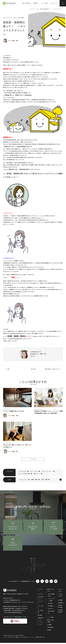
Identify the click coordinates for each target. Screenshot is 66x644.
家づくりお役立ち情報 (24, 474)
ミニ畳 (8, 369)
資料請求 (35, 3)
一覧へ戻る (33, 369)
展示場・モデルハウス (51, 591)
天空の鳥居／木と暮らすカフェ (52, 369)
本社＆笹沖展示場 (51, 596)
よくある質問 (41, 613)
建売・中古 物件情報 (50, 622)
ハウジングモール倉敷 (51, 601)
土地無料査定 (50, 628)
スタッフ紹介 (41, 608)
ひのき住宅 (10, 3)
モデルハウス (54, 3)
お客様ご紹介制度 (60, 607)
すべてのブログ (23, 472)
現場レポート (37, 474)
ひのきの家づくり (41, 599)
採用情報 (60, 604)
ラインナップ (41, 603)
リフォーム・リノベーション (41, 624)
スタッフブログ (34, 472)
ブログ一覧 (33, 459)
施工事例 (40, 616)
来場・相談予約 (26, 3)
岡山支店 (50, 604)
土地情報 (49, 626)
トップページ (41, 591)
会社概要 (60, 601)
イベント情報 (44, 3)
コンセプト (41, 595)
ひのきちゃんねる (60, 596)
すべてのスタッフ (23, 480)
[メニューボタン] (63, 3)
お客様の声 (41, 619)
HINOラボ (51, 610)
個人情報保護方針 (60, 612)
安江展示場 (51, 607)
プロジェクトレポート (47, 472)
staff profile (33, 356)
